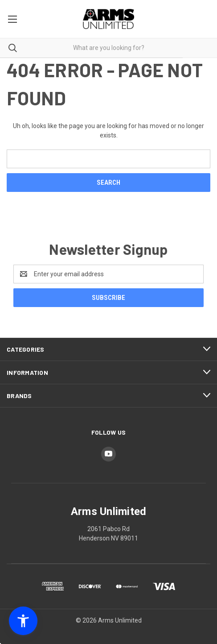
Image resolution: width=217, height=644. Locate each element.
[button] (23, 621)
